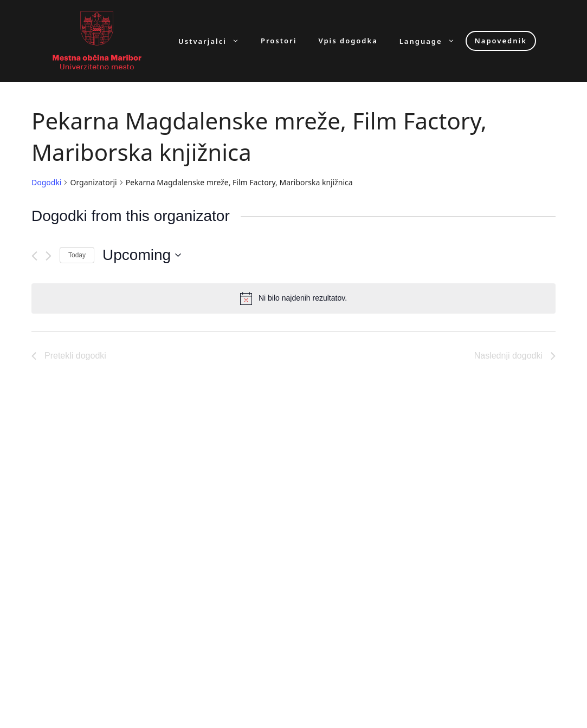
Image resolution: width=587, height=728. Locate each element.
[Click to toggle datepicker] (142, 255)
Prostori (279, 41)
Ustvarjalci (214, 41)
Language (433, 41)
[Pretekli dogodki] (34, 256)
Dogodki (46, 182)
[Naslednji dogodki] (49, 256)
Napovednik (501, 41)
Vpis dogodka (348, 41)
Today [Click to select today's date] (77, 255)
